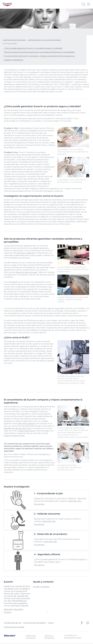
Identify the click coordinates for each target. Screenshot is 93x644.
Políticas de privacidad (14, 627)
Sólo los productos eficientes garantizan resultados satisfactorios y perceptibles (39, 52)
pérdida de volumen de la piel (17, 428)
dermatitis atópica (26, 423)
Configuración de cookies (35, 623)
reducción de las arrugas (26, 272)
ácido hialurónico (26, 431)
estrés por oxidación (26, 253)
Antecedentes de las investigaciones (44, 40)
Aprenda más (75, 501)
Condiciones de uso (13, 623)
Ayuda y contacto (41, 587)
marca (51, 623)
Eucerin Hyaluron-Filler (14, 436)
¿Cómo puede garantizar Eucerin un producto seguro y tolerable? (33, 48)
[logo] (8, 4)
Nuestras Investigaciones (14, 40)
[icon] (82, 623)
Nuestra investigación (14, 60)
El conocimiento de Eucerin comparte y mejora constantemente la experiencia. (40, 56)
